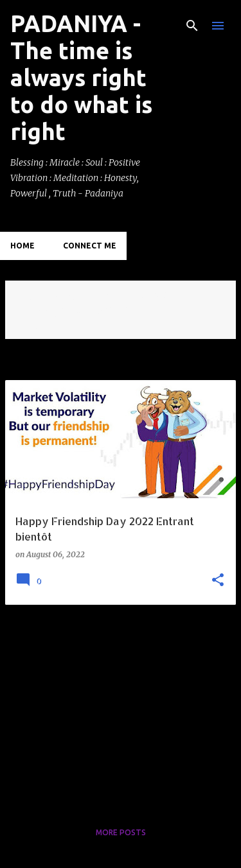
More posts (121, 832)
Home (22, 246)
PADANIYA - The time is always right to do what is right (81, 77)
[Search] (192, 26)
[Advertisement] (121, 705)
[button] (218, 581)
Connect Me (90, 246)
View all (32, 327)
